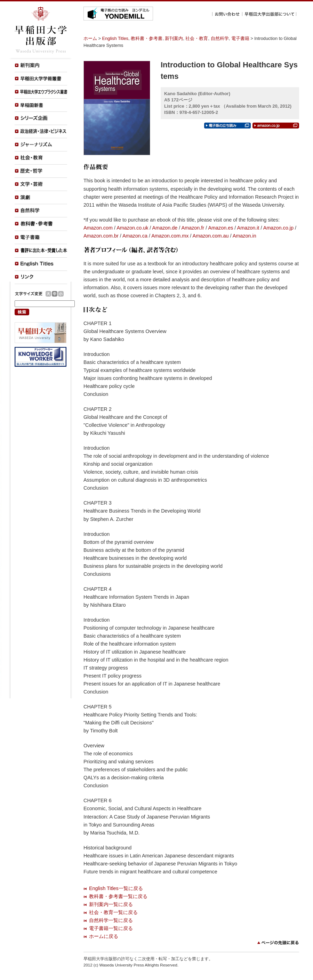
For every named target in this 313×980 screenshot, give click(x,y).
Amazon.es (220, 228)
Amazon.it (248, 228)
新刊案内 (174, 38)
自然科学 (220, 38)
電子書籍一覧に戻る (111, 928)
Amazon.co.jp (278, 228)
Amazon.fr (193, 228)
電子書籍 (240, 38)
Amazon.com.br (101, 236)
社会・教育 (197, 38)
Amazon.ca (135, 236)
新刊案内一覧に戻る (111, 904)
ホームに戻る (104, 936)
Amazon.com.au (211, 236)
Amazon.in (244, 236)
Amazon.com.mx (170, 236)
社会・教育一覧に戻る (113, 912)
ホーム (90, 38)
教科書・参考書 (147, 38)
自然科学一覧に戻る (111, 920)
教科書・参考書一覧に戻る (118, 896)
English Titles (115, 38)
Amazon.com (98, 228)
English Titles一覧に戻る (116, 888)
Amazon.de (165, 228)
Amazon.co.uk (132, 228)
